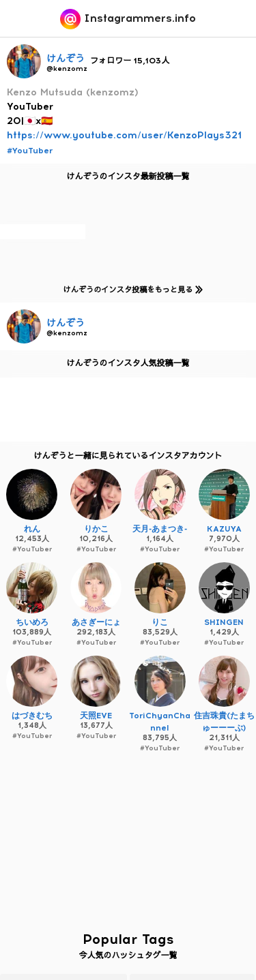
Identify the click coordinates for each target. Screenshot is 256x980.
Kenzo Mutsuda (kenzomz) (73, 92)
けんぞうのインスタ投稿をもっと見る (130, 289)
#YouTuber (30, 151)
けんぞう (66, 59)
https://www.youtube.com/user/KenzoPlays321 (124, 135)
